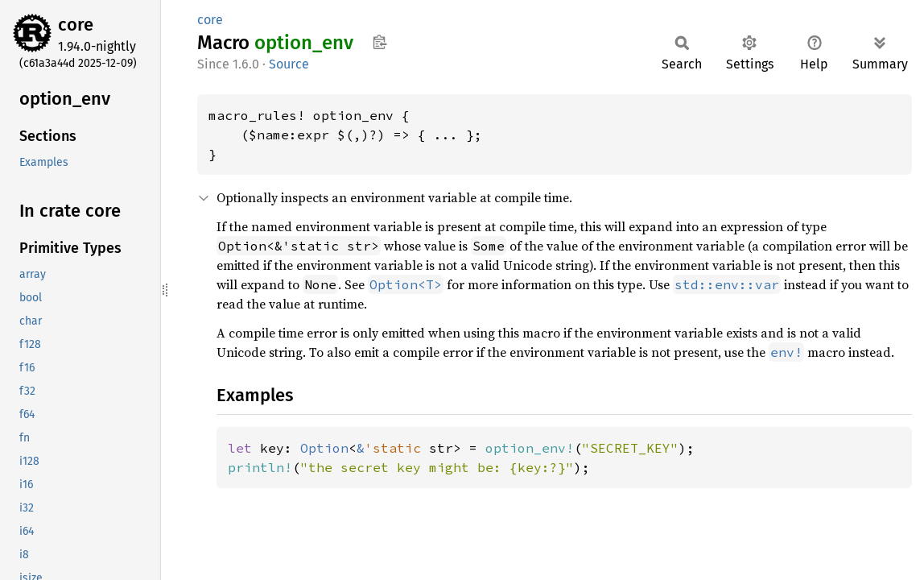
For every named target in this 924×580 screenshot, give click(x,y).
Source (289, 64)
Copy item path (379, 42)
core (76, 25)
